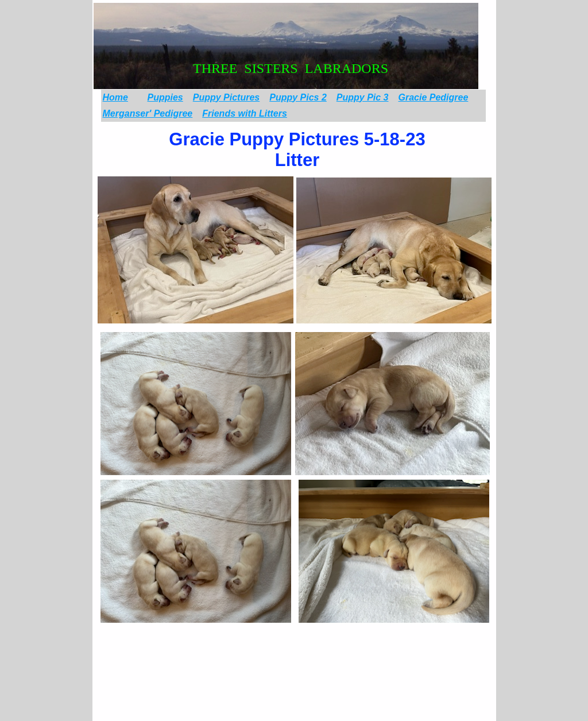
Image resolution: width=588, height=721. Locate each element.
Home (115, 97)
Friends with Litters (245, 113)
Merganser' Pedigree (148, 113)
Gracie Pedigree (434, 97)
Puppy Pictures (226, 97)
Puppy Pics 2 (298, 97)
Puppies (165, 97)
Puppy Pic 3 (363, 97)
